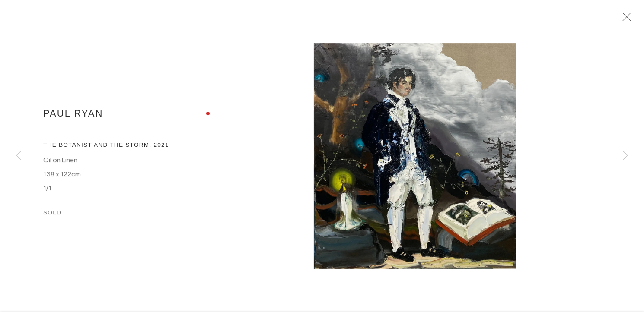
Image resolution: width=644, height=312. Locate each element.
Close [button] (628, 19)
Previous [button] (19, 156)
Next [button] (625, 156)
